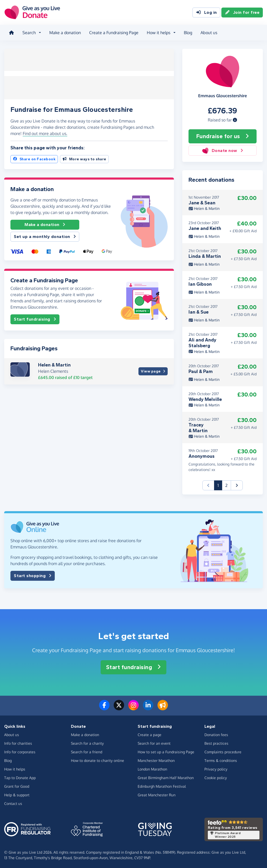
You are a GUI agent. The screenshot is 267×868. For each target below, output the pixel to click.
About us (208, 32)
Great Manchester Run (157, 794)
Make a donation (65, 32)
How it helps (15, 769)
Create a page (150, 734)
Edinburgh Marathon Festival (162, 786)
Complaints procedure (223, 751)
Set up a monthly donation (45, 235)
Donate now (223, 150)
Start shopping (33, 575)
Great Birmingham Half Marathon (166, 777)
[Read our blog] (163, 707)
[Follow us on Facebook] (104, 707)
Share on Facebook (34, 158)
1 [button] (220, 484)
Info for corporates (20, 751)
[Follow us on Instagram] (133, 707)
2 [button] (226, 485)
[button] (235, 119)
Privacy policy (216, 769)
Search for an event (154, 743)
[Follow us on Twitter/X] (119, 707)
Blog (187, 32)
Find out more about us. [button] (45, 132)
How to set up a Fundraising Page (166, 751)
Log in (206, 13)
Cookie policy (216, 777)
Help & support (17, 794)
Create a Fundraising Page (113, 32)
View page (153, 370)
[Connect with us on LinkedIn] (148, 707)
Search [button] (29, 32)
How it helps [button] (158, 32)
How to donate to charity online (98, 760)
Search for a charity (87, 743)
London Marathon (152, 769)
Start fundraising (35, 317)
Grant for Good (17, 786)
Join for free (242, 13)
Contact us (13, 803)
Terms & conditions (221, 760)
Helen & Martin (54, 363)
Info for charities (18, 743)
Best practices (216, 743)
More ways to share (84, 158)
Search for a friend (87, 751)
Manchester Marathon (156, 760)
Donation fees (216, 734)
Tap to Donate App (20, 777)
